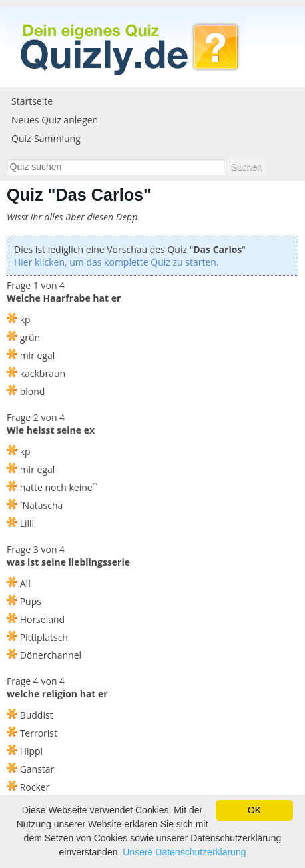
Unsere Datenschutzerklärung (184, 852)
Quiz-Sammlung (46, 138)
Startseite (32, 101)
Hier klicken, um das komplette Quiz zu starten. (117, 262)
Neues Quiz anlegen (55, 120)
